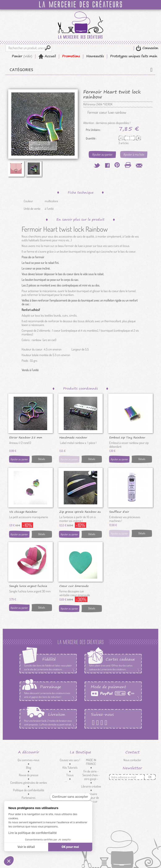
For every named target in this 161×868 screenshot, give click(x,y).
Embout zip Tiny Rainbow (127, 437)
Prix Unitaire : (93, 130)
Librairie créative (91, 786)
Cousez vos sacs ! (70, 760)
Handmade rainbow (73, 437)
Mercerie (70, 783)
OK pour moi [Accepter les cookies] (70, 847)
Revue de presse (29, 775)
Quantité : (91, 138)
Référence (89, 104)
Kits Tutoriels (70, 768)
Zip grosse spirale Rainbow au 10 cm (80, 511)
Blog (29, 768)
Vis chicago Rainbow (23, 511)
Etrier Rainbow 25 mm (26, 437)
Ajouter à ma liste (134, 154)
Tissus (70, 775)
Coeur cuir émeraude (74, 586)
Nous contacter (132, 760)
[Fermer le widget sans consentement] (71, 797)
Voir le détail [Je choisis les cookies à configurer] (26, 847)
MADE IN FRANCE (91, 762)
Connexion (150, 48)
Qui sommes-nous (29, 760)
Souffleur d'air (119, 511)
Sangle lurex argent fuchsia (28, 586)
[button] (9, 861)
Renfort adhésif (31, 310)
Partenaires (29, 798)
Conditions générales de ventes (29, 783)
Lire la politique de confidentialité (32, 833)
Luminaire (91, 794)
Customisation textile (70, 792)
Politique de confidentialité (29, 790)
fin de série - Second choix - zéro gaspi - (91, 775)
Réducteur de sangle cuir (91, 800)
